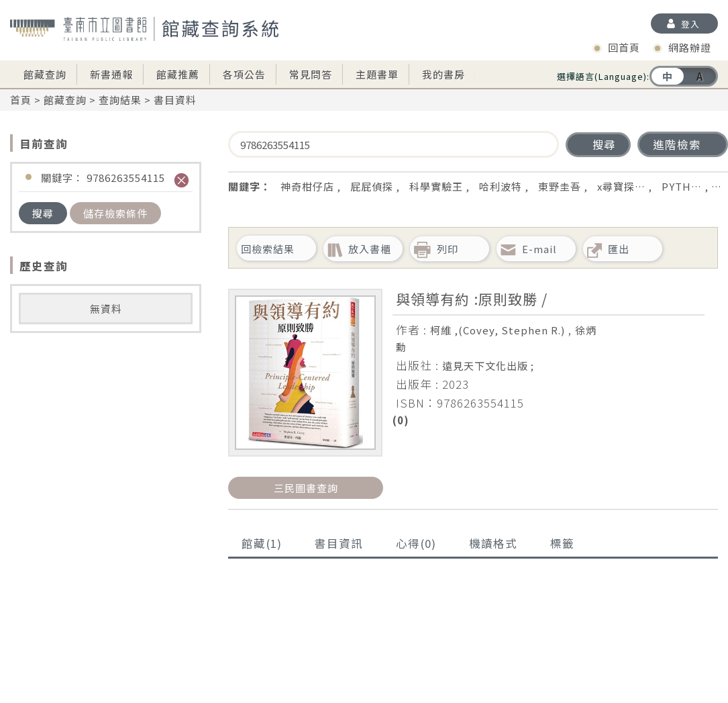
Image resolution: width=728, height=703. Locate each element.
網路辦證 (690, 47)
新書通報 (111, 74)
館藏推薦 (178, 74)
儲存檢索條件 (115, 213)
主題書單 (377, 74)
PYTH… (682, 186)
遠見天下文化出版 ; (488, 366)
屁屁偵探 (372, 186)
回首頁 (624, 47)
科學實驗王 (436, 186)
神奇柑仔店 (307, 186)
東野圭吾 (560, 186)
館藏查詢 (45, 74)
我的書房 (444, 74)
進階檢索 (677, 144)
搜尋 (43, 213)
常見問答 (311, 74)
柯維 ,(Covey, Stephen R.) (498, 330)
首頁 (21, 100)
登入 (690, 24)
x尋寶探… (621, 186)
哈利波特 (501, 186)
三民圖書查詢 (306, 488)
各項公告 (244, 74)
